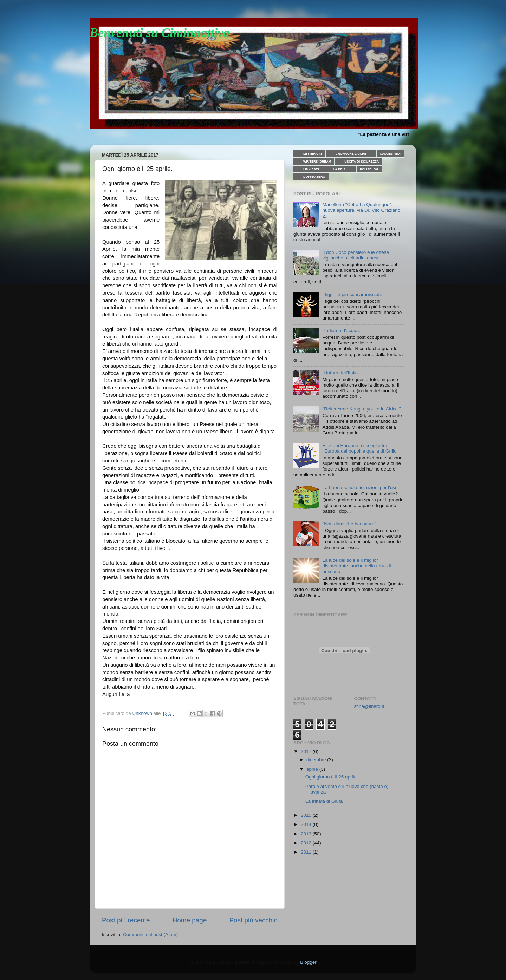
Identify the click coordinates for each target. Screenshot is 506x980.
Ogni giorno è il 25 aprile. (332, 777)
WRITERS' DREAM (317, 162)
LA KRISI (340, 169)
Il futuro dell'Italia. (341, 373)
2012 (307, 843)
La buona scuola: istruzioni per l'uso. (361, 488)
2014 (307, 824)
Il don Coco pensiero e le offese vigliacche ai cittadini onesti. (356, 255)
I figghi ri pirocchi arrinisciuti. (352, 294)
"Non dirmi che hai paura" (349, 524)
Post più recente (126, 920)
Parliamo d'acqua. (341, 331)
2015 (307, 815)
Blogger (308, 962)
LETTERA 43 (313, 154)
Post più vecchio (253, 920)
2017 (307, 752)
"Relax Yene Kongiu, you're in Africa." (361, 409)
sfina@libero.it (369, 706)
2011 (307, 852)
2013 (307, 834)
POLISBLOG (369, 169)
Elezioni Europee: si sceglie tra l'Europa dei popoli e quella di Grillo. (360, 448)
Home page (190, 920)
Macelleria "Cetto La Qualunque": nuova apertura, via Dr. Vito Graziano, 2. (362, 210)
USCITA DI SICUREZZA (362, 162)
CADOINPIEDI (390, 154)
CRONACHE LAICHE (351, 154)
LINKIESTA (312, 169)
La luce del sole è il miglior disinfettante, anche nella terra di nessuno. (356, 566)
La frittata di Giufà (324, 801)
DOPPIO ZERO (314, 177)
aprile (313, 769)
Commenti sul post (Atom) (150, 935)
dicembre (317, 760)
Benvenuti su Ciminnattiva (160, 33)
